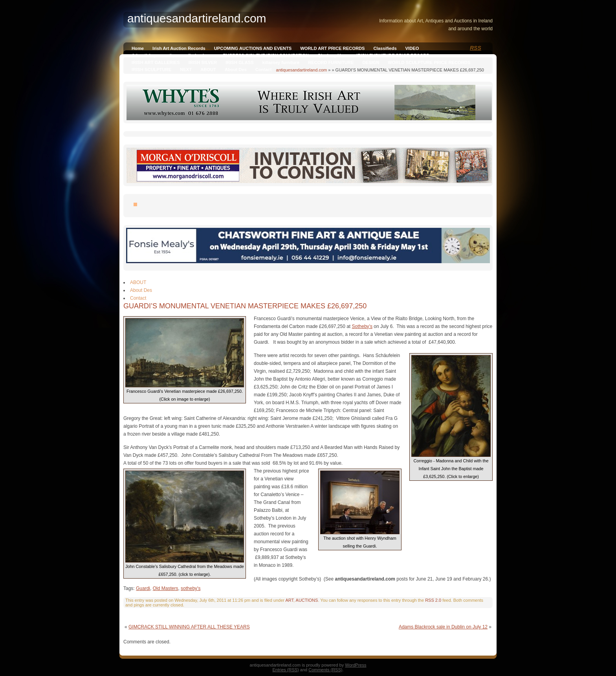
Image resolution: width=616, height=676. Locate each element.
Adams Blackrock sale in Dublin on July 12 (443, 627)
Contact (264, 70)
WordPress (356, 665)
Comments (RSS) (325, 670)
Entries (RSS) (286, 670)
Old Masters (166, 588)
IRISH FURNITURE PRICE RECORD (393, 55)
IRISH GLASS (239, 62)
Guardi (143, 588)
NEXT (186, 70)
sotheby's (191, 588)
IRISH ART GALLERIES (156, 62)
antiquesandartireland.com (302, 70)
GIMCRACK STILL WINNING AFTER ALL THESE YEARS (189, 627)
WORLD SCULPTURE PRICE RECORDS (429, 62)
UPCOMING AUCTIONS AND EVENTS (253, 48)
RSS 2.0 (433, 600)
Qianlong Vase (333, 55)
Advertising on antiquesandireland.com (173, 55)
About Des (236, 70)
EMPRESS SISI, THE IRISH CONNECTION (266, 55)
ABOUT (208, 70)
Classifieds (385, 48)
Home (138, 48)
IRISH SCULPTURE (151, 70)
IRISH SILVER (203, 62)
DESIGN (371, 62)
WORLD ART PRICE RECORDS (332, 48)
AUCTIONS (307, 600)
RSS (476, 48)
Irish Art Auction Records (179, 48)
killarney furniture (281, 62)
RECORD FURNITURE (331, 62)
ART (289, 600)
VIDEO (412, 48)
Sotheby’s (362, 326)
